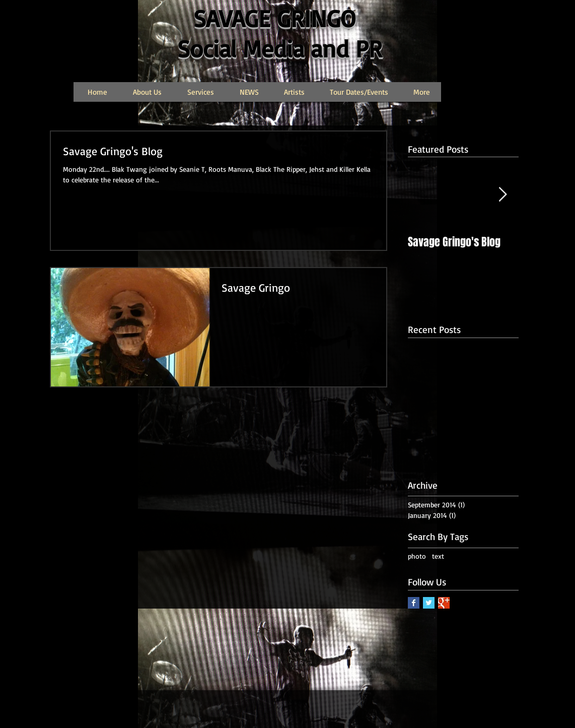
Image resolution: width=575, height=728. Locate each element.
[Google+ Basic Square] (444, 603)
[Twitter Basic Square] (429, 603)
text (438, 556)
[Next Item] (502, 195)
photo (417, 556)
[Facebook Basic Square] (414, 603)
